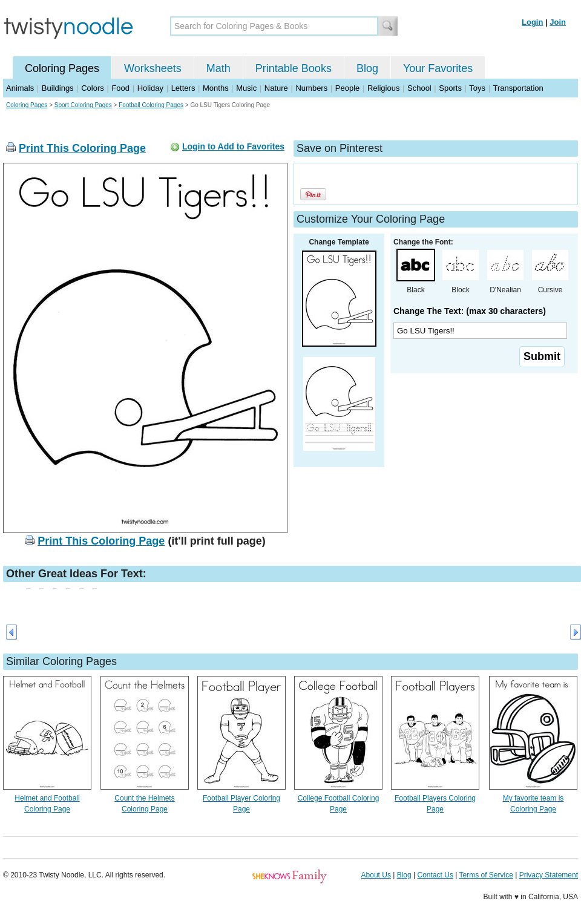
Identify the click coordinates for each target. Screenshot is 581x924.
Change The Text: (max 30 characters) (470, 311)
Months (216, 88)
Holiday (150, 88)
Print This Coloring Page (82, 148)
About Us (376, 875)
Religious (383, 88)
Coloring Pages (62, 68)
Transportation (518, 88)
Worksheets (153, 68)
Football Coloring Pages (151, 105)
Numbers (311, 88)
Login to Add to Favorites (233, 146)
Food (120, 88)
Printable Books (294, 68)
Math (218, 68)
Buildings (58, 88)
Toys (477, 88)
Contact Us (435, 875)
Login (532, 22)
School (419, 88)
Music (246, 88)
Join (558, 22)
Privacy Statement (549, 875)
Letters (183, 88)
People (347, 88)
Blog (367, 68)
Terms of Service (486, 875)
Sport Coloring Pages (83, 105)
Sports (450, 88)
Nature (276, 88)
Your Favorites (438, 68)
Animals (20, 88)
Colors (93, 88)
